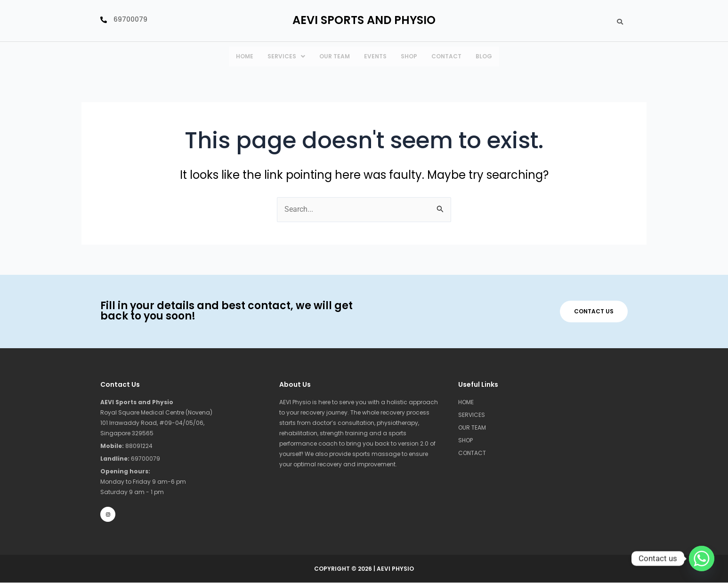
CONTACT (446, 56)
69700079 (130, 459)
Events (375, 56)
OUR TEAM (472, 427)
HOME (245, 56)
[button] (286, 56)
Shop (409, 56)
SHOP (465, 440)
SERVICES (286, 56)
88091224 (126, 446)
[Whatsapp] (702, 559)
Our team (335, 56)
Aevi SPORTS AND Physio (364, 20)
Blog (484, 56)
